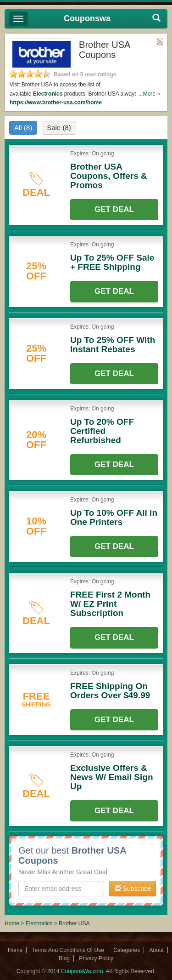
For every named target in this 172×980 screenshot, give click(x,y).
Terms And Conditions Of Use (68, 950)
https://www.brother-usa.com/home (56, 103)
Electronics (48, 94)
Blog (64, 958)
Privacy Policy (96, 958)
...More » (149, 94)
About (157, 950)
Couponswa (87, 18)
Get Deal (114, 209)
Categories (127, 950)
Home (12, 923)
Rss (160, 42)
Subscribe (133, 889)
